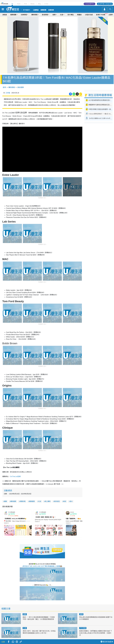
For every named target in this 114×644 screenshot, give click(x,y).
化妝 (40, 501)
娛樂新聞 (43, 10)
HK (12, 4)
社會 (62, 15)
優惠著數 (13, 15)
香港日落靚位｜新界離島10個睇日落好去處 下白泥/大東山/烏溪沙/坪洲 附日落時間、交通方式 (96, 633)
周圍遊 (79, 15)
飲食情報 (45, 15)
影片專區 (71, 15)
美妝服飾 (21, 87)
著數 (5, 501)
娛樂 (54, 15)
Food (25, 4)
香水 (71, 501)
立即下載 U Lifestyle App (106, 4)
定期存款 (51, 10)
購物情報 (34, 15)
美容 (65, 501)
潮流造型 (57, 501)
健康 (25, 614)
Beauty (32, 4)
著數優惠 (32, 501)
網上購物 (48, 501)
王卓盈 (8, 93)
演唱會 (5, 15)
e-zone (46, 4)
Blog (39, 4)
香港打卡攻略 (101, 15)
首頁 (4, 87)
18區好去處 (89, 15)
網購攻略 (23, 501)
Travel (19, 4)
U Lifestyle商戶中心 (89, 4)
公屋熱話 (36, 10)
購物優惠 (13, 501)
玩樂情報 (24, 15)
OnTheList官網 (15, 476)
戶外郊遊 (83, 628)
